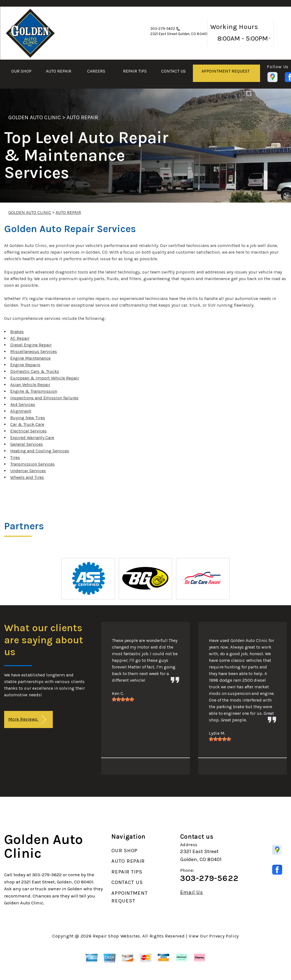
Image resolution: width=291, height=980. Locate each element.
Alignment (21, 411)
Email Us (192, 892)
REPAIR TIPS (135, 71)
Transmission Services (32, 464)
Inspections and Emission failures (44, 398)
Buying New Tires (28, 418)
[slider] (123, 699)
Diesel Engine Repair (31, 345)
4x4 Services (23, 404)
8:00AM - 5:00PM (243, 38)
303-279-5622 (163, 29)
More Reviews (27, 720)
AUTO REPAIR (59, 71)
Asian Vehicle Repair (30, 385)
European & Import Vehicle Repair (45, 378)
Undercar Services (28, 471)
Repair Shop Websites (116, 936)
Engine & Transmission (34, 391)
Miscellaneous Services (34, 351)
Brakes (17, 332)
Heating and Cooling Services (40, 451)
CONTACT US (173, 71)
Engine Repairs (25, 365)
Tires (15, 457)
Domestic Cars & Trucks (35, 371)
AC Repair (20, 338)
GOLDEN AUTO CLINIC (35, 117)
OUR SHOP (21, 71)
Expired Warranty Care (32, 438)
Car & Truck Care (27, 424)
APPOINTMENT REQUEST (226, 71)
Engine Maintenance (30, 358)
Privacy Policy (224, 936)
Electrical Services (28, 431)
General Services (27, 444)
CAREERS (96, 71)
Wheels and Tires (27, 477)
